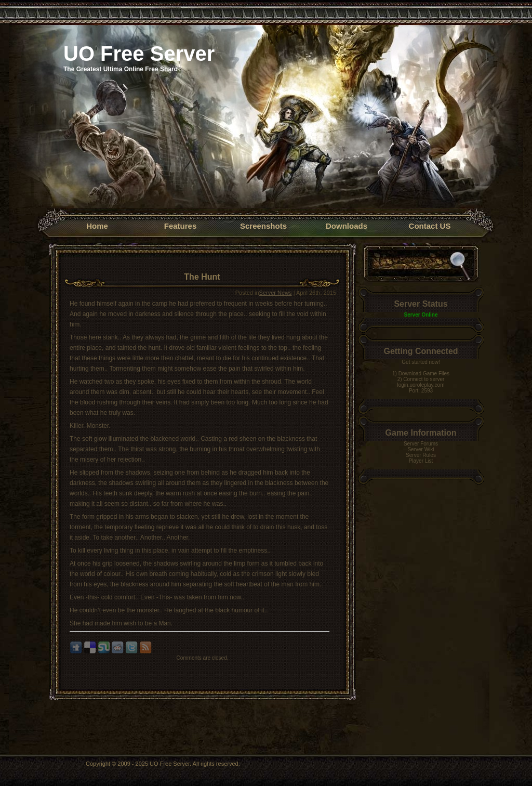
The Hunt (202, 277)
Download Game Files (424, 374)
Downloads (347, 226)
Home (97, 226)
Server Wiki (421, 449)
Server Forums (421, 444)
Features (181, 226)
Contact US (430, 226)
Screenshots (263, 226)
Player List (421, 461)
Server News (276, 293)
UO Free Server (139, 54)
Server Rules (421, 455)
